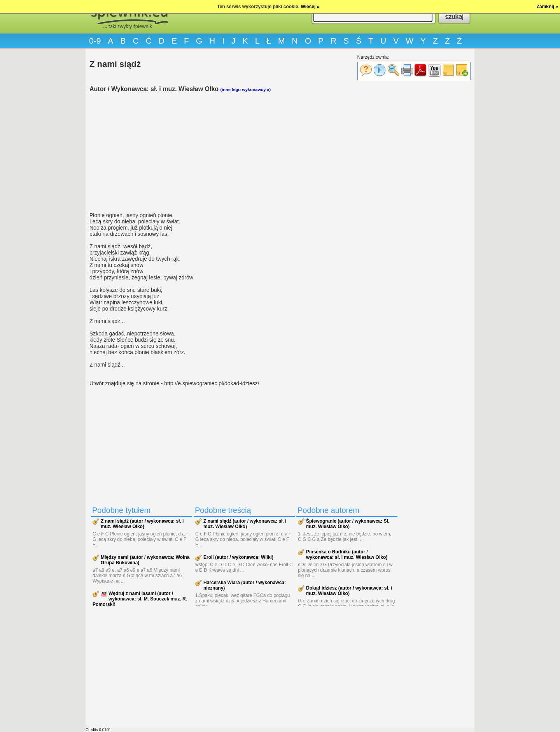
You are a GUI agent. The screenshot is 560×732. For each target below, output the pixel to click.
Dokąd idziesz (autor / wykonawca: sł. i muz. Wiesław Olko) (349, 591)
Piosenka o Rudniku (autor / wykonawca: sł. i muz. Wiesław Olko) (347, 555)
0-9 (95, 41)
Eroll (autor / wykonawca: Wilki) (238, 557)
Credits (92, 730)
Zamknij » (547, 7)
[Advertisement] (245, 152)
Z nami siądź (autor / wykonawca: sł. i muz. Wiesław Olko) (142, 524)
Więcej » (310, 7)
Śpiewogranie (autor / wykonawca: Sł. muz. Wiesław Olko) (348, 524)
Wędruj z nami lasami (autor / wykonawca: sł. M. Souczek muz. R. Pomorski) (140, 599)
